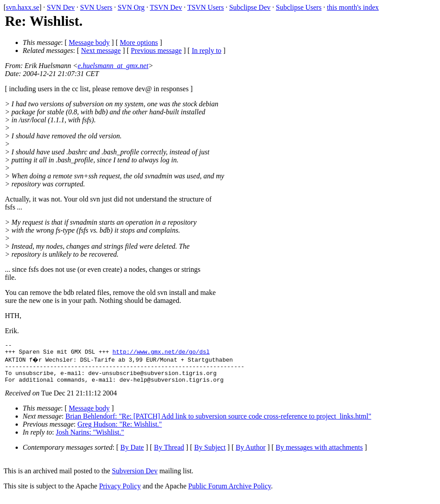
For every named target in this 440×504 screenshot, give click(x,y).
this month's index (353, 7)
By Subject (210, 454)
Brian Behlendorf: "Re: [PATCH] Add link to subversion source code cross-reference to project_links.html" (218, 423)
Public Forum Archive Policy (230, 493)
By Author (251, 454)
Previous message (156, 50)
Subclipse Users (299, 7)
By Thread (169, 454)
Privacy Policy (120, 493)
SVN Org (131, 7)
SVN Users (96, 7)
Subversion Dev (135, 478)
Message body (89, 42)
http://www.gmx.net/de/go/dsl (161, 354)
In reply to (207, 50)
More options (139, 42)
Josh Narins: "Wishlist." (90, 439)
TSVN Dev (166, 7)
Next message (101, 50)
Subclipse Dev (250, 7)
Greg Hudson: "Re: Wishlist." (120, 431)
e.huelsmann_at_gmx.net (113, 66)
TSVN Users (206, 7)
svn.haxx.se (22, 7)
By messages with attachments (319, 454)
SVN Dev (61, 7)
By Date (132, 454)
